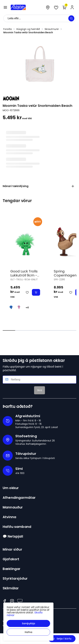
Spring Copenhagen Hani (65, 275)
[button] (28, 623)
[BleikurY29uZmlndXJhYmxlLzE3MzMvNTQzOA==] (19, 306)
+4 (27, 308)
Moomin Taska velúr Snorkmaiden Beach (28, 32)
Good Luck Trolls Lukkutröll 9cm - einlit (24, 275)
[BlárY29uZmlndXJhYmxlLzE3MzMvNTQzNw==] (11, 306)
